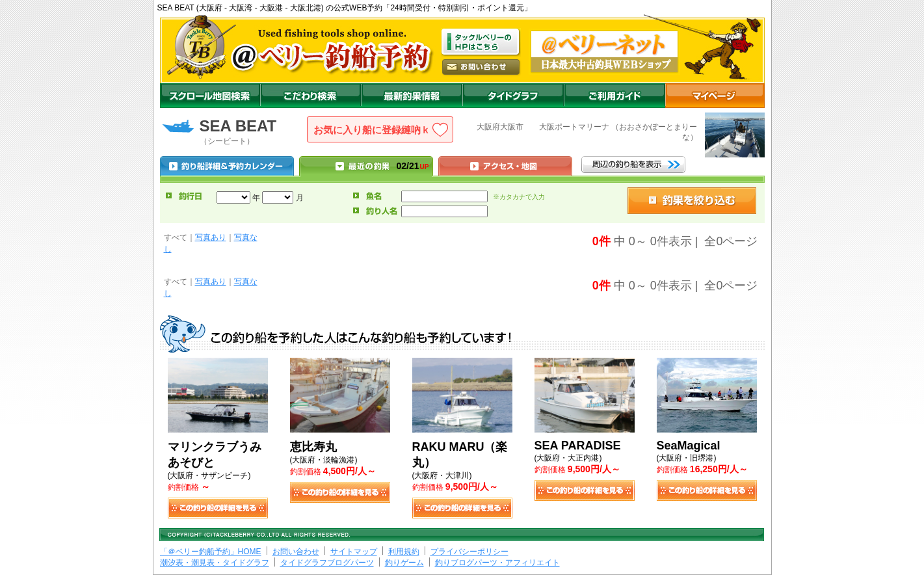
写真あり (211, 237)
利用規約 (404, 552)
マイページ (715, 96)
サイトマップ (354, 552)
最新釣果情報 (412, 96)
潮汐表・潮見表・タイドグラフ (215, 563)
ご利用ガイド (614, 96)
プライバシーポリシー (469, 552)
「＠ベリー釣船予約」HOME (211, 552)
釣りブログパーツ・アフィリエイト (497, 563)
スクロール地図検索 (210, 96)
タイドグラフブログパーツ (327, 563)
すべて (176, 237)
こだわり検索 (310, 96)
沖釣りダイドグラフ (513, 96)
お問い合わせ (296, 552)
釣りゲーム (404, 563)
